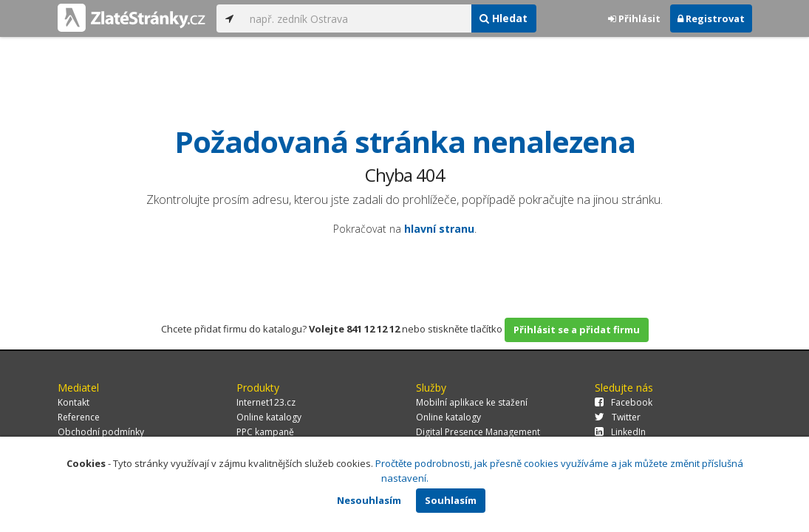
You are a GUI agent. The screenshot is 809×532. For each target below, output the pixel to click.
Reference (79, 417)
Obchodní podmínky (101, 432)
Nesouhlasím (369, 500)
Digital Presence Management (478, 432)
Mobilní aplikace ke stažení (472, 402)
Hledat (504, 18)
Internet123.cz (266, 402)
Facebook (624, 402)
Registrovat (711, 18)
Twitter (618, 417)
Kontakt (74, 402)
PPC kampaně (265, 432)
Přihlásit (634, 18)
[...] (357, 18)
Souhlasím (451, 500)
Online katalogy (269, 417)
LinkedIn (620, 432)
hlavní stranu (439, 229)
